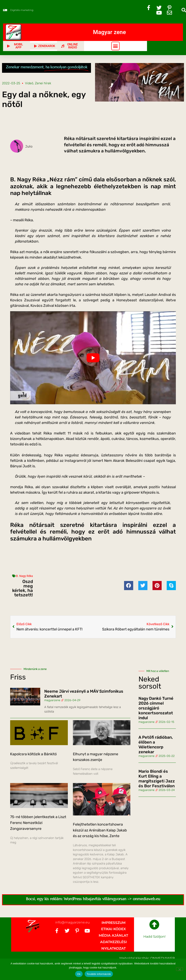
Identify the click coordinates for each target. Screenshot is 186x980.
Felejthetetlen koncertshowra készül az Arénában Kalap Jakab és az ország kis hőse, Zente (100, 830)
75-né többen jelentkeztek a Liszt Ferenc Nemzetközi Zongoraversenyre (38, 823)
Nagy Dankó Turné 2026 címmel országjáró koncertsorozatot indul (156, 708)
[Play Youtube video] (93, 358)
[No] (180, 969)
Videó (29, 83)
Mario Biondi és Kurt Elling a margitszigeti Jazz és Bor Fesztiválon (157, 779)
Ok (79, 974)
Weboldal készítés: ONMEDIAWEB (147, 958)
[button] (116, 46)
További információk (99, 974)
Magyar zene (109, 32)
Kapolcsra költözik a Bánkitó (33, 754)
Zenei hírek (43, 83)
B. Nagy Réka (24, 576)
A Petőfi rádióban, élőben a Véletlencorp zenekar (156, 745)
